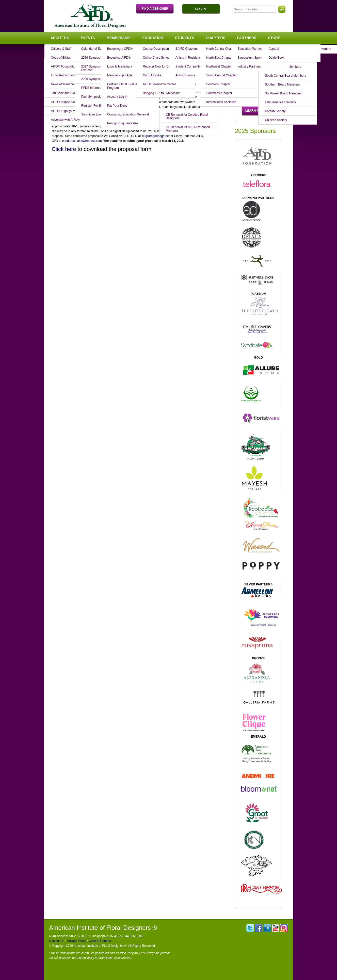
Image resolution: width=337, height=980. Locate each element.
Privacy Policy (76, 941)
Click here (64, 149)
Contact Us (57, 941)
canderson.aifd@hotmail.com (82, 141)
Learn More (255, 111)
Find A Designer (157, 9)
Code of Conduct (100, 941)
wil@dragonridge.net (156, 136)
